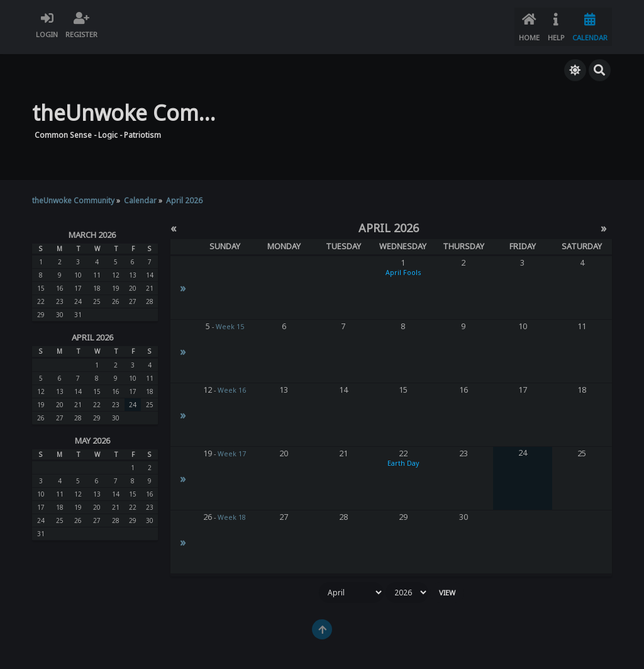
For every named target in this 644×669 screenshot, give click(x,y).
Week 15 (230, 320)
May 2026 (92, 434)
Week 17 (232, 447)
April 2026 (92, 330)
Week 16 (232, 383)
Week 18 (232, 510)
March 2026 (92, 227)
